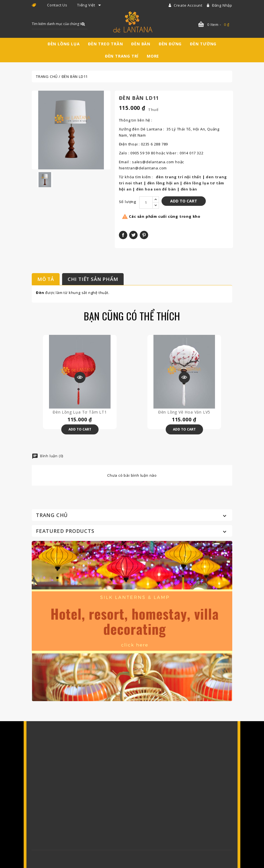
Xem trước (80, 377)
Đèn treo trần (105, 44)
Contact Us (57, 5)
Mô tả (46, 279)
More (153, 56)
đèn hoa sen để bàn (156, 189)
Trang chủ (52, 515)
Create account (189, 5)
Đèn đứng (170, 44)
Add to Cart (184, 201)
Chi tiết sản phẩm (93, 279)
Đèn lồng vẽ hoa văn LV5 (184, 412)
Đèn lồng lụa (64, 44)
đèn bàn (189, 189)
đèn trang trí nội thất (179, 177)
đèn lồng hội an (163, 183)
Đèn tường (203, 44)
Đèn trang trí (122, 56)
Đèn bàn (141, 44)
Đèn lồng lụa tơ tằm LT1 (80, 412)
